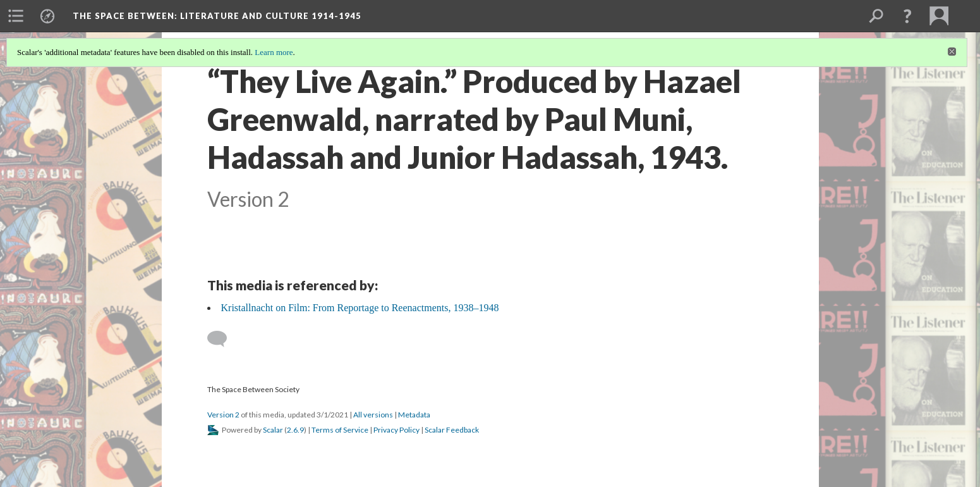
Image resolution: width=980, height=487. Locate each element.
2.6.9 (295, 430)
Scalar (273, 430)
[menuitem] (16, 16)
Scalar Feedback (452, 430)
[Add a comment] (223, 339)
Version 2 (223, 415)
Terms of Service (340, 430)
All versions (373, 415)
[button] (907, 16)
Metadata (414, 415)
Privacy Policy (396, 430)
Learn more (274, 52)
